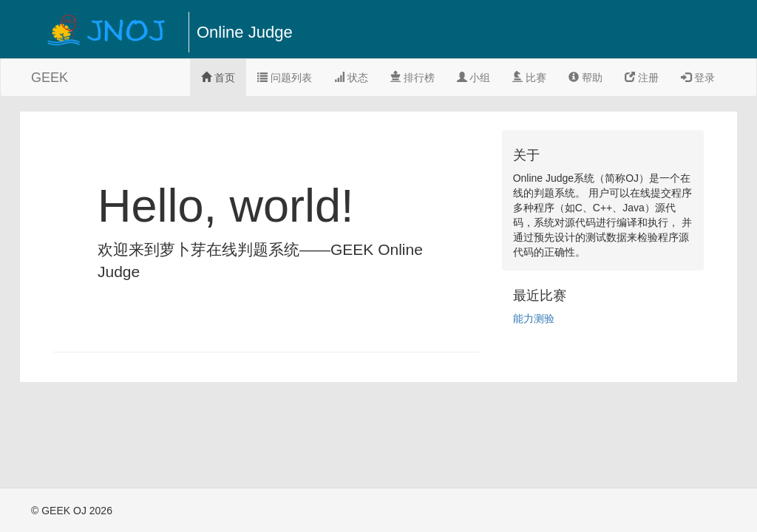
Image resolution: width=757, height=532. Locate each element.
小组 (474, 78)
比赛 (529, 78)
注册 (642, 78)
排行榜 (413, 78)
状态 (351, 78)
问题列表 (285, 78)
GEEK (50, 78)
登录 (698, 78)
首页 (218, 78)
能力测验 (534, 318)
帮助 (585, 78)
